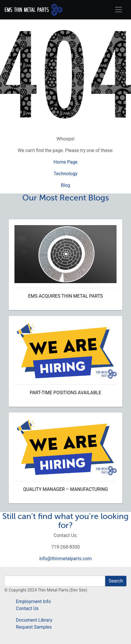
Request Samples (34, 627)
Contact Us (27, 608)
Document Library (34, 620)
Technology (66, 174)
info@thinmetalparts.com (66, 559)
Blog (66, 185)
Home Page (65, 162)
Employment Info (33, 602)
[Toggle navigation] (119, 10)
